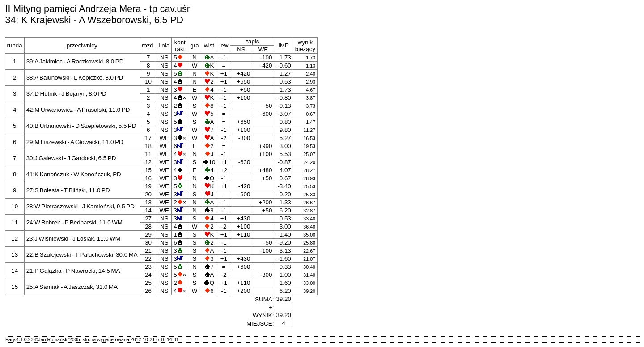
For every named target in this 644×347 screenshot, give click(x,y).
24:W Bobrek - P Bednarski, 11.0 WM (74, 222)
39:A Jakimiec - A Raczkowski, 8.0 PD (75, 61)
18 (148, 146)
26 (148, 291)
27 (148, 218)
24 (148, 275)
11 (148, 154)
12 (148, 162)
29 (148, 235)
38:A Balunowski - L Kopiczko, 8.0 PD (75, 78)
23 (148, 267)
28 (148, 226)
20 (148, 194)
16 (148, 178)
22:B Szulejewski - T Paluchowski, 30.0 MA (82, 255)
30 (148, 243)
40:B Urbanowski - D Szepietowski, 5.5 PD (81, 126)
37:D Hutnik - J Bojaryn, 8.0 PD (66, 94)
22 (148, 259)
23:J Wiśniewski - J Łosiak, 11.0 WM (73, 239)
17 (148, 138)
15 (148, 170)
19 (148, 186)
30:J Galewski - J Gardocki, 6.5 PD (71, 158)
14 (148, 210)
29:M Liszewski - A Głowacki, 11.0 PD (75, 142)
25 (148, 283)
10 (148, 82)
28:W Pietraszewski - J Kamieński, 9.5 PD (80, 206)
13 (148, 202)
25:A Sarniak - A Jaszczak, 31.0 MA (72, 287)
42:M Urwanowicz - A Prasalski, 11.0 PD (78, 110)
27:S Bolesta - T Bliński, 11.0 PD (68, 190)
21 (148, 251)
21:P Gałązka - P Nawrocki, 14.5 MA (73, 271)
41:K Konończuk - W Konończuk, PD (74, 174)
